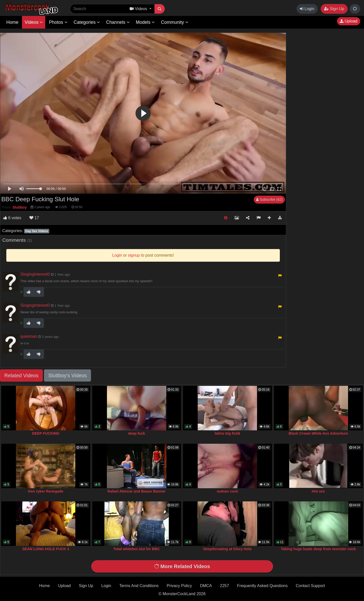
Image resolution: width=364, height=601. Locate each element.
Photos (58, 22)
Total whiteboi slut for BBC (136, 549)
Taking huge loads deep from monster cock (318, 549)
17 (34, 218)
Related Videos (21, 375)
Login (307, 9)
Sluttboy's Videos (67, 375)
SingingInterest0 (35, 274)
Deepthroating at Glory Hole (227, 549)
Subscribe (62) (269, 199)
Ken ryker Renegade (46, 491)
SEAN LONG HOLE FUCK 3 (46, 549)
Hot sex (318, 491)
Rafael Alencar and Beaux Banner (136, 491)
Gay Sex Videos (37, 231)
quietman (29, 336)
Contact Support (310, 586)
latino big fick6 (227, 433)
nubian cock (227, 491)
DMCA (206, 586)
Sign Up (334, 9)
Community (175, 22)
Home (12, 22)
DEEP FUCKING (46, 433)
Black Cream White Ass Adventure (318, 433)
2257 (224, 586)
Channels (118, 22)
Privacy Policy (179, 586)
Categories (87, 22)
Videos (34, 22)
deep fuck (137, 433)
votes (12, 218)
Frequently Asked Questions (262, 586)
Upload (349, 21)
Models (145, 22)
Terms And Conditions (139, 586)
